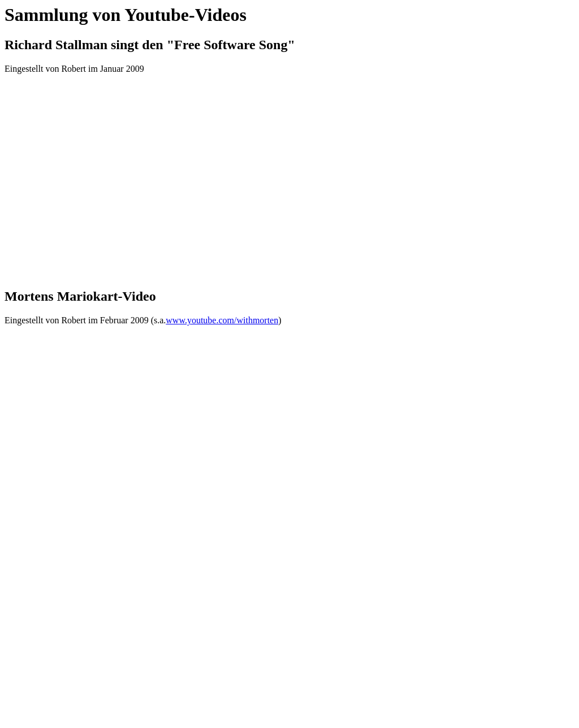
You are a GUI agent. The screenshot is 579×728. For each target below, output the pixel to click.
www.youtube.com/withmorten (222, 320)
